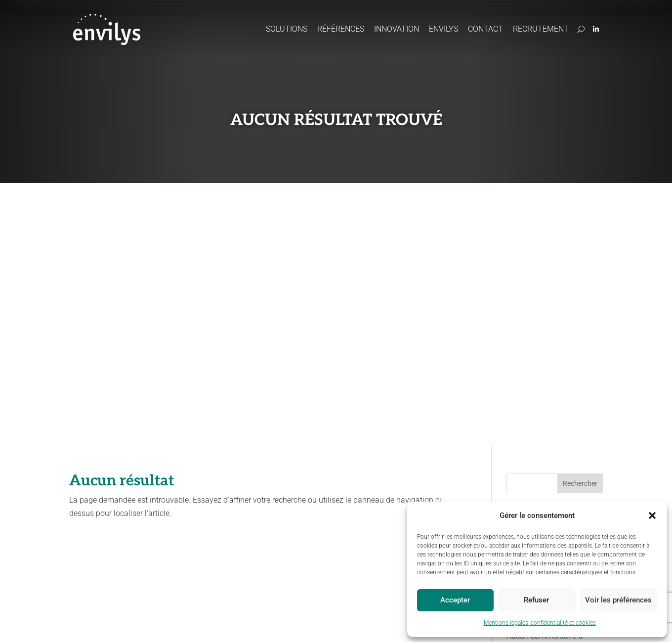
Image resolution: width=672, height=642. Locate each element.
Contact (485, 29)
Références (341, 29)
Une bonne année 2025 (547, 315)
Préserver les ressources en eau (185, 517)
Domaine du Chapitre (519, 490)
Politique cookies (288, 623)
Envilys (443, 29)
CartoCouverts (298, 503)
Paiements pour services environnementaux (313, 534)
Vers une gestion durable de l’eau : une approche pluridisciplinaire (555, 284)
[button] (652, 515)
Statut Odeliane (376, 623)
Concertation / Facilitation (314, 516)
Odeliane (291, 490)
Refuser (536, 600)
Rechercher (580, 221)
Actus (402, 474)
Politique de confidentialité (217, 623)
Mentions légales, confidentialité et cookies (540, 623)
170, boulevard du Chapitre (526, 499)
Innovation (397, 29)
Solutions (287, 29)
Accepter (455, 600)
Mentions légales (145, 623)
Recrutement (541, 29)
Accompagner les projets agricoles (185, 494)
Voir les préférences (618, 600)
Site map (334, 623)
